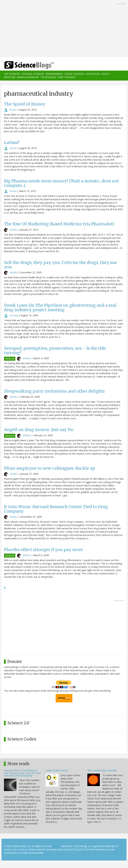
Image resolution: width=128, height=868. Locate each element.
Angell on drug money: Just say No (39, 430)
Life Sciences (12, 74)
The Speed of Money (25, 104)
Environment (54, 74)
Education (93, 74)
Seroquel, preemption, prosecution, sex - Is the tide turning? (55, 350)
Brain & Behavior (28, 77)
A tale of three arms (57, 770)
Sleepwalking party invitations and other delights (54, 391)
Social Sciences (74, 74)
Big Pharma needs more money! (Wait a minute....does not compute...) (61, 183)
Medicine (10, 77)
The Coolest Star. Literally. (102, 770)
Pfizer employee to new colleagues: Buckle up (50, 468)
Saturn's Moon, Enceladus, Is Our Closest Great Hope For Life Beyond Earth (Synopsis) (22, 773)
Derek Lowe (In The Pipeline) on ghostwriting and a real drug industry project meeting (60, 308)
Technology (48, 77)
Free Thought (67, 77)
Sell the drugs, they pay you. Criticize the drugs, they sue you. (60, 265)
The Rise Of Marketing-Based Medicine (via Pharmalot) (59, 224)
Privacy (56, 846)
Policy (105, 74)
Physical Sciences (33, 74)
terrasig (14, 315)
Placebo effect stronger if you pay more (43, 550)
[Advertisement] (64, 29)
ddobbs (14, 230)
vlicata (13, 110)
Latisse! (12, 143)
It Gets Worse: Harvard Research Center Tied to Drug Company (56, 509)
